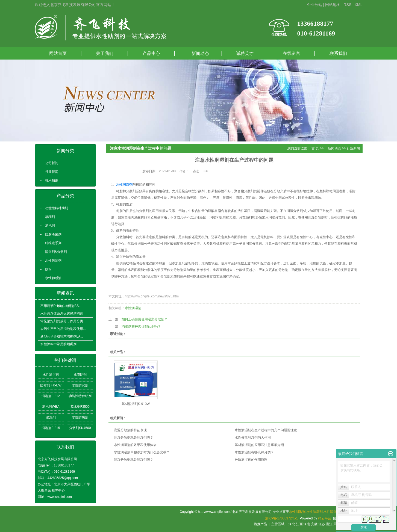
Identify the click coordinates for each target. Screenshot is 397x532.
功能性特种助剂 (57, 208)
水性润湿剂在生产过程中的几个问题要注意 (266, 430)
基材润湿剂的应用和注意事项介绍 (259, 445)
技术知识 (52, 181)
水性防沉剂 (53, 261)
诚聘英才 (245, 53)
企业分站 (314, 5)
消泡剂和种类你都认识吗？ (141, 326)
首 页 (315, 148)
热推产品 (260, 524)
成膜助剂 (80, 375)
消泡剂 (50, 226)
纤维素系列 (53, 243)
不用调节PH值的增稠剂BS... (61, 306)
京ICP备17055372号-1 (281, 518)
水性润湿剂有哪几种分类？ (254, 452)
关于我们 (105, 53)
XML (359, 5)
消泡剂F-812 (51, 396)
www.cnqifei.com (60, 497)
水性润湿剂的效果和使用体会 (135, 445)
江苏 (322, 524)
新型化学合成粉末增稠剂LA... (62, 336)
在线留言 (292, 53)
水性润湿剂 (51, 375)
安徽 (314, 524)
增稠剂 (50, 217)
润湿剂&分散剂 (56, 252)
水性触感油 (53, 278)
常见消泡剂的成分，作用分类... (63, 321)
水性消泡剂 (297, 512)
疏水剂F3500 (80, 407)
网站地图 (333, 5)
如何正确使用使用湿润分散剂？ (145, 319)
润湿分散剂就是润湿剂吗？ (134, 438)
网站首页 (58, 53)
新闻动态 (198, 53)
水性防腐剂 (80, 417)
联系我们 (338, 53)
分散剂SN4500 (80, 428)
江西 (299, 524)
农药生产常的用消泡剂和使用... (63, 329)
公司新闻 (52, 163)
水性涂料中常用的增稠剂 (58, 344)
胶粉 (48, 269)
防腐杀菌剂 (53, 234)
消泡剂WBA (51, 407)
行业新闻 (52, 172)
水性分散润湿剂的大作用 (253, 438)
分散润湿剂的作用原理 (251, 460)
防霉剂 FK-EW (51, 385)
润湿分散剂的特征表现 (130, 430)
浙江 (329, 524)
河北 (292, 524)
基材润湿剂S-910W (136, 404)
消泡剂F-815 (51, 428)
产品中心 (151, 53)
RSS (347, 5)
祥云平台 (325, 518)
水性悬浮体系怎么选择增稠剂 (62, 314)
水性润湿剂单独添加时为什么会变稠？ (142, 452)
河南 (307, 524)
